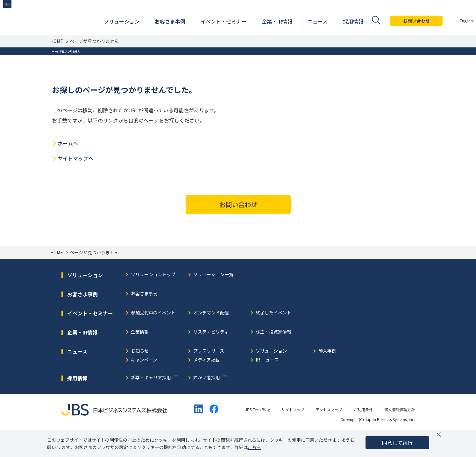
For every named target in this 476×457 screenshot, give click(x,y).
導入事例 (327, 375)
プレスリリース (209, 375)
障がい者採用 (207, 402)
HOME (57, 41)
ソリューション (271, 375)
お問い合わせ (407, 21)
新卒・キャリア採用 (151, 402)
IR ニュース (267, 384)
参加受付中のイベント (153, 337)
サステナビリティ (211, 356)
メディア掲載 (206, 384)
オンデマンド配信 (211, 337)
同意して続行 (397, 443)
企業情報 (140, 356)
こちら (254, 447)
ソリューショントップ (153, 299)
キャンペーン (144, 384)
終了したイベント (274, 337)
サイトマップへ (75, 182)
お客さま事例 (144, 318)
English (457, 21)
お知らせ (140, 375)
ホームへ (68, 167)
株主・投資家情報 (274, 356)
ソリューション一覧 (213, 299)
